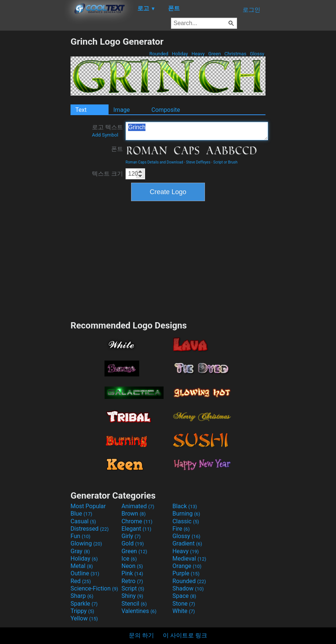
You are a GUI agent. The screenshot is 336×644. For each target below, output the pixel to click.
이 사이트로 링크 (185, 635)
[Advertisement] (35, 147)
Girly (131, 536)
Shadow (188, 588)
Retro (132, 581)
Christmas (236, 54)
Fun (80, 536)
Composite (166, 110)
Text (81, 110)
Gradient (187, 543)
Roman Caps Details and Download (154, 162)
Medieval (189, 559)
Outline (85, 573)
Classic (186, 521)
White (184, 611)
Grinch (197, 131)
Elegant (136, 529)
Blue (81, 514)
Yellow (84, 618)
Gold (133, 543)
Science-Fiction (94, 588)
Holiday (180, 54)
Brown (133, 514)
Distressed (90, 529)
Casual (83, 521)
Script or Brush (226, 162)
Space (184, 596)
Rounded (159, 54)
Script (133, 588)
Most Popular (88, 506)
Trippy (82, 611)
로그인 (251, 10)
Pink (132, 573)
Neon (132, 566)
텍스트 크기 (107, 174)
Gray (80, 551)
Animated (138, 506)
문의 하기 (141, 635)
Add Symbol (105, 135)
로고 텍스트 (107, 131)
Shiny (132, 596)
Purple (186, 573)
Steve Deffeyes (198, 162)
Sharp (82, 596)
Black (185, 506)
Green (215, 54)
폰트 (117, 149)
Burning (186, 514)
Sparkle (84, 604)
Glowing (86, 543)
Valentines (139, 611)
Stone (184, 604)
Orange (187, 566)
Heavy (198, 54)
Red (81, 581)
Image (122, 110)
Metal (82, 566)
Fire (181, 529)
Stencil (134, 604)
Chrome (137, 521)
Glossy (257, 54)
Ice (129, 559)
